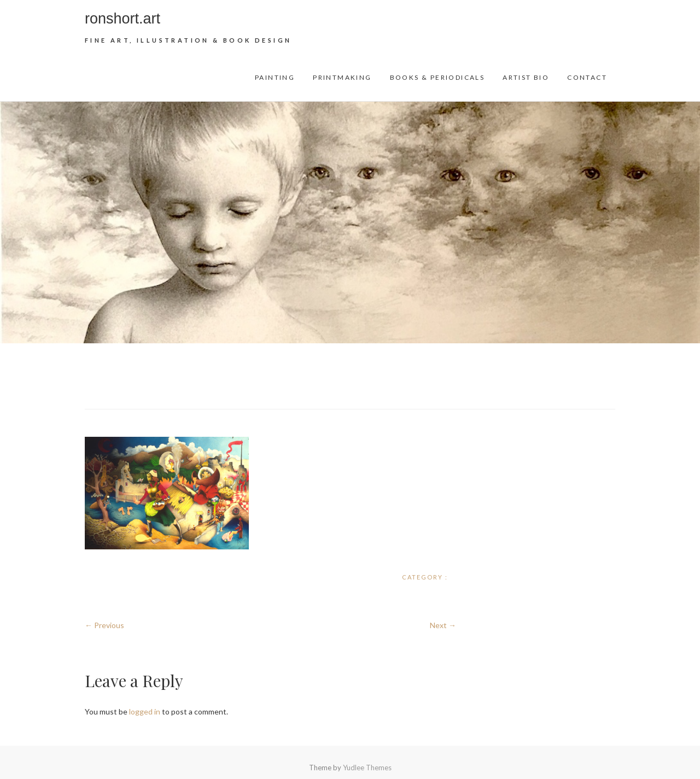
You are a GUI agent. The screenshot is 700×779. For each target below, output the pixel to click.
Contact (587, 77)
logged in (145, 711)
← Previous (104, 625)
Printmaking (342, 77)
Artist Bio (526, 77)
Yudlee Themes (367, 768)
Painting (275, 77)
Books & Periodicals (437, 77)
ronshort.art (122, 19)
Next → (443, 625)
